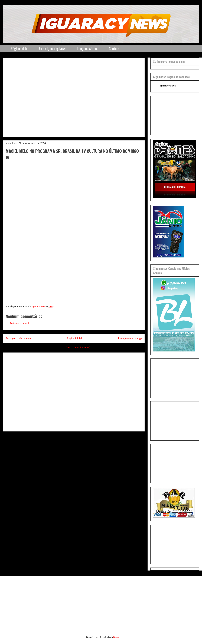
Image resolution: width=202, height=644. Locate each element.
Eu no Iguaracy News (53, 49)
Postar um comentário (20, 323)
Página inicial (20, 49)
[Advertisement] (37, 96)
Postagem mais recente (18, 338)
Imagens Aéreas (88, 49)
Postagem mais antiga (130, 338)
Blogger (117, 637)
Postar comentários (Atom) (78, 347)
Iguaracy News (168, 86)
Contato (114, 49)
